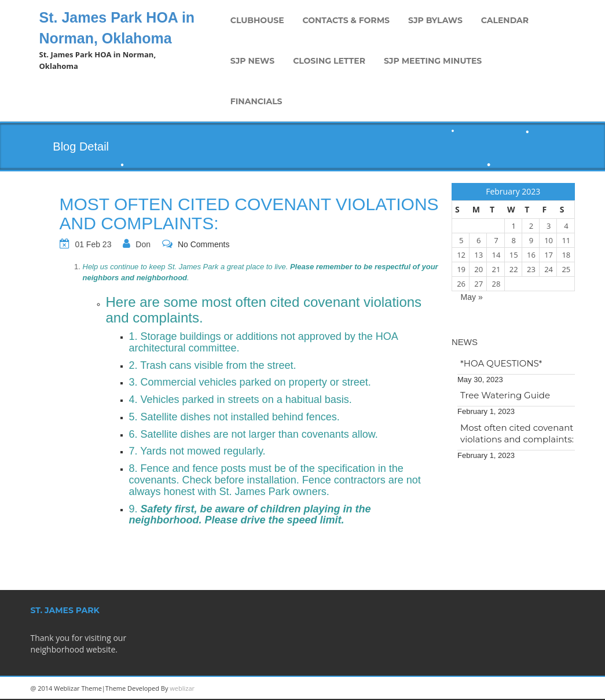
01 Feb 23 (93, 244)
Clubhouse (257, 20)
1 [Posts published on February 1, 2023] (513, 226)
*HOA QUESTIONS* (501, 363)
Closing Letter (329, 61)
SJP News (252, 61)
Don (143, 244)
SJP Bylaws (435, 20)
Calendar (505, 20)
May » (472, 297)
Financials (256, 101)
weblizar (182, 688)
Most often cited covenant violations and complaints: (517, 433)
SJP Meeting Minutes (433, 61)
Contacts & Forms (346, 20)
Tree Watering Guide (505, 395)
